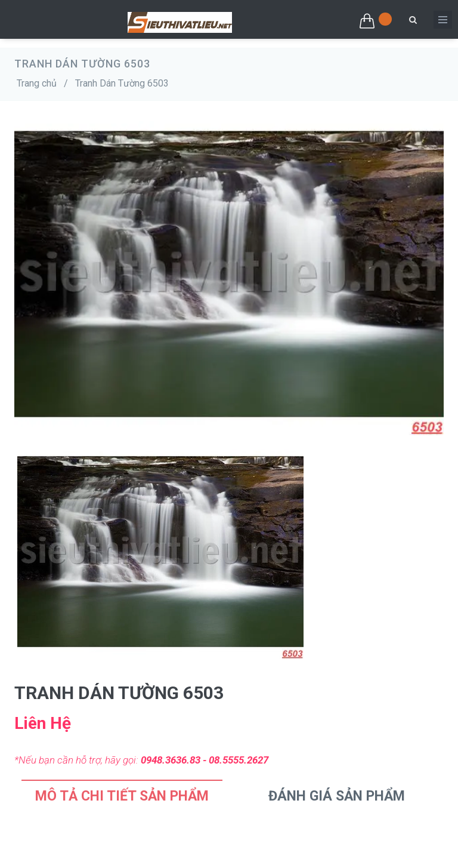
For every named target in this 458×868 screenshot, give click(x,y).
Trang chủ (37, 83)
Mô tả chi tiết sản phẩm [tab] (122, 796)
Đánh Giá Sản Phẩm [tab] (337, 796)
